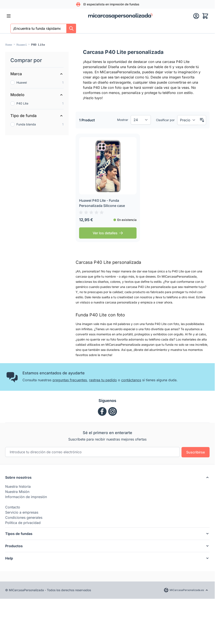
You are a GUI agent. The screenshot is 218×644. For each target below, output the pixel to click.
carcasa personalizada (121, 302)
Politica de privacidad (23, 523)
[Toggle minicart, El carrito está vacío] (205, 16)
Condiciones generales (24, 517)
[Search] (71, 28)
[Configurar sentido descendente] (202, 120)
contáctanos (131, 380)
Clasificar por (165, 120)
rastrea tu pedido (103, 380)
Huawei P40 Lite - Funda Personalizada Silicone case (102, 203)
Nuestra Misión (17, 492)
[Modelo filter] (37, 95)
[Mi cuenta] (196, 16)
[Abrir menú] (9, 16)
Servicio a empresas (22, 512)
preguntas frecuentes (70, 380)
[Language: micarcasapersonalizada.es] (186, 590)
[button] (107, 477)
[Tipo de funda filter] (37, 116)
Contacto (13, 507)
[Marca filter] (37, 74)
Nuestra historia (18, 486)
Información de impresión (26, 497)
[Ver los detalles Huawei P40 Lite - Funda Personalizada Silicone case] (108, 233)
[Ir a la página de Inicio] (9, 44)
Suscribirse (196, 452)
